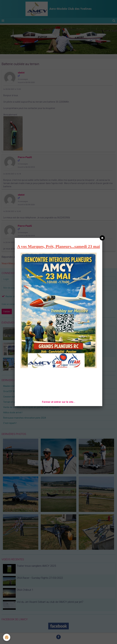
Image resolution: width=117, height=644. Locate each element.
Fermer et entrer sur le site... (59, 402)
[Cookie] (7, 637)
